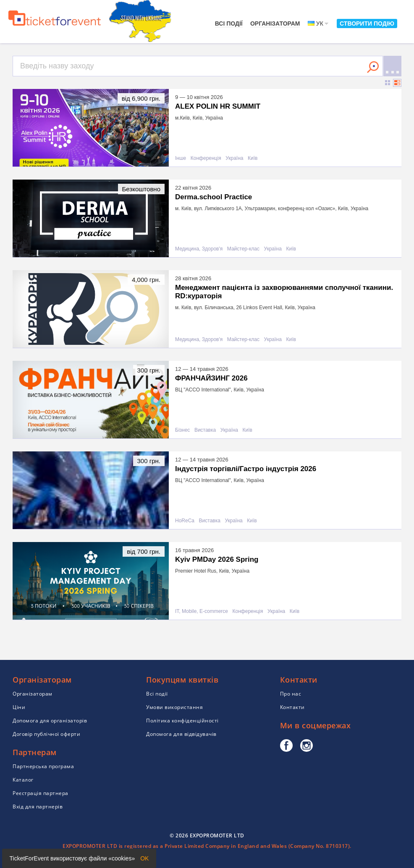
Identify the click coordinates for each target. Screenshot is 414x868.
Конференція (206, 158)
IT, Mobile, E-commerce (202, 611)
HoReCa (185, 521)
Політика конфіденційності (182, 721)
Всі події (229, 23)
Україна (234, 158)
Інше (181, 158)
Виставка (205, 430)
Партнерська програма (43, 766)
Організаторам (275, 23)
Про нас (291, 694)
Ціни (19, 707)
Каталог (23, 780)
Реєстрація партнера (41, 793)
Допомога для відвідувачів (181, 734)
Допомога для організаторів (50, 721)
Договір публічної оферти (46, 734)
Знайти (373, 67)
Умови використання (174, 707)
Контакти (292, 707)
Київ (253, 158)
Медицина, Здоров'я (199, 249)
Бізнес (182, 430)
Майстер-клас (243, 249)
